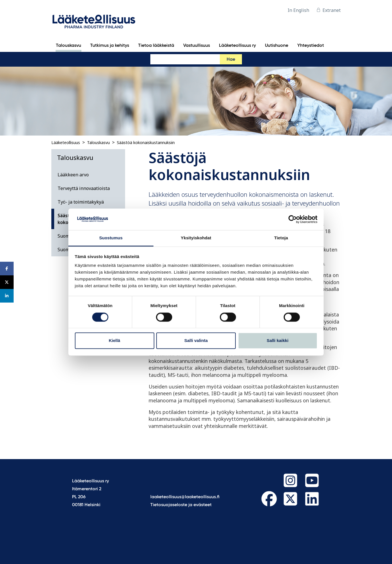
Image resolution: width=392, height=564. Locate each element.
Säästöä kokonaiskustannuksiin (146, 142)
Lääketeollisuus (66, 142)
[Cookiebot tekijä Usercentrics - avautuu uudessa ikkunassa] (293, 219)
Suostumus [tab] (111, 238)
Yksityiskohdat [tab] (196, 238)
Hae (231, 60)
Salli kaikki (278, 341)
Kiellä (114, 341)
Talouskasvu (98, 142)
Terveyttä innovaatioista (84, 188)
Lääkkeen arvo (73, 175)
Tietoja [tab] (281, 238)
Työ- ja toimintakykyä (81, 202)
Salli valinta (196, 341)
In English (298, 10)
